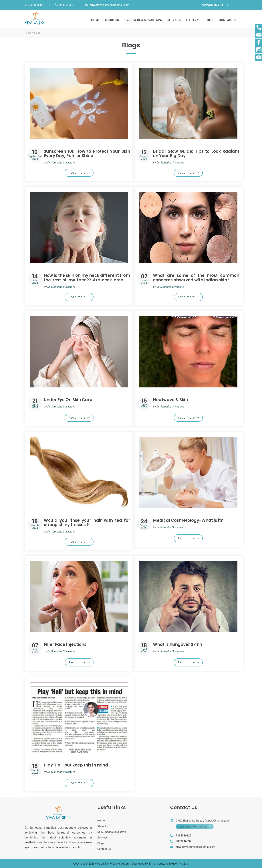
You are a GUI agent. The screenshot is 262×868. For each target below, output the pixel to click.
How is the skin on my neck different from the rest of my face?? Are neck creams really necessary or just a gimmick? (87, 280)
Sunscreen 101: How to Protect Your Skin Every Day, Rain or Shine (87, 154)
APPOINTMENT (213, 5)
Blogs (101, 843)
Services (103, 838)
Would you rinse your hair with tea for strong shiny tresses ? (87, 523)
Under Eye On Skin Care (68, 400)
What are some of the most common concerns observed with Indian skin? (196, 278)
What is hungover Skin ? (178, 644)
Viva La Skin (103, 864)
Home (28, 33)
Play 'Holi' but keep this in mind (76, 765)
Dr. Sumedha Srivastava (112, 832)
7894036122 (37, 5)
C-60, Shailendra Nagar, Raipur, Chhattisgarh (202, 821)
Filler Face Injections (65, 644)
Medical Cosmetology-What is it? (188, 520)
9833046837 (67, 5)
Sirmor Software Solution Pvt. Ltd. (169, 864)
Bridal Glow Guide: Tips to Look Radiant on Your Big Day (196, 154)
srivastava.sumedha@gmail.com (110, 5)
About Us (103, 826)
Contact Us (104, 849)
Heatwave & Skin (170, 400)
